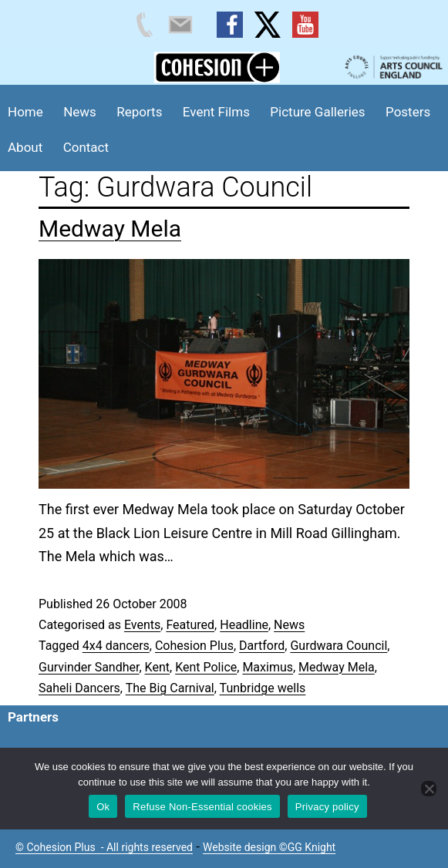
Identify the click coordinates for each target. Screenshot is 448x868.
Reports (139, 112)
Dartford (262, 646)
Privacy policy (327, 807)
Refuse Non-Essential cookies (202, 807)
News (80, 112)
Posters (408, 112)
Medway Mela (110, 229)
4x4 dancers (116, 646)
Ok (103, 807)
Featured (190, 625)
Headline (244, 625)
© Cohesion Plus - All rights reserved (104, 847)
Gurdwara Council (339, 646)
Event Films (216, 112)
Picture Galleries (317, 112)
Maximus (268, 667)
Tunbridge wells (263, 688)
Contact (86, 147)
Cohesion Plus (194, 646)
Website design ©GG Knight (269, 847)
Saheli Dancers (79, 688)
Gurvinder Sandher (89, 667)
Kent (157, 667)
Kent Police (206, 667)
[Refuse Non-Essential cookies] (429, 789)
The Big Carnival (170, 688)
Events (142, 625)
